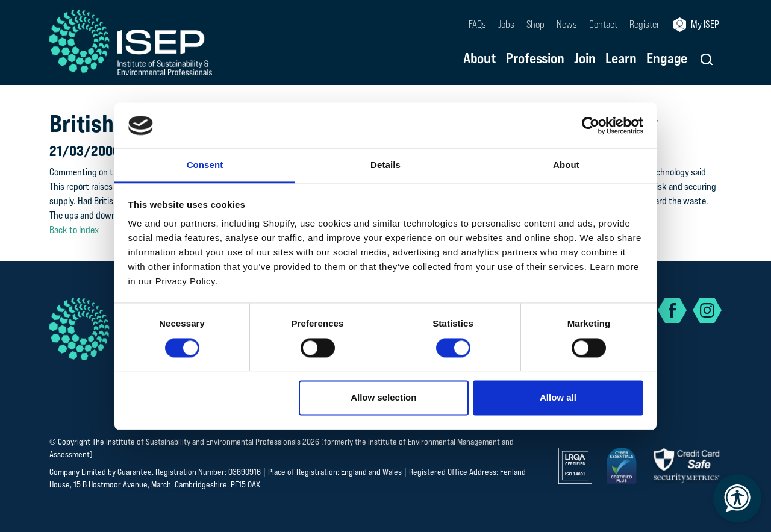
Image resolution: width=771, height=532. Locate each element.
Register (645, 24)
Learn (621, 59)
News (567, 24)
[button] (707, 59)
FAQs (477, 24)
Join (585, 59)
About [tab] (566, 165)
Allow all (558, 398)
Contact (603, 24)
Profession (535, 59)
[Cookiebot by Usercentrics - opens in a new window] (591, 125)
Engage (667, 59)
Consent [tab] (205, 165)
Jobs (506, 24)
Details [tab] (385, 165)
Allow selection (383, 398)
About (480, 59)
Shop (535, 24)
